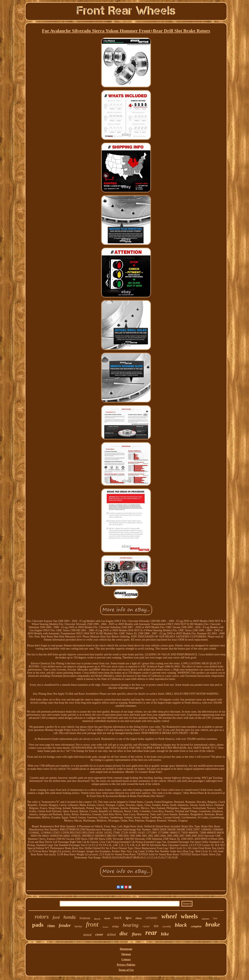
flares (137, 934)
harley (78, 926)
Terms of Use (126, 970)
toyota (107, 918)
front (92, 924)
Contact (126, 959)
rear (151, 933)
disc (124, 934)
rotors (42, 916)
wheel (169, 916)
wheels (189, 916)
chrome (105, 927)
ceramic (152, 918)
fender (65, 925)
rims (51, 926)
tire (156, 926)
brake (213, 924)
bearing (131, 925)
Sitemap (126, 954)
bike (165, 934)
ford (56, 917)
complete (196, 926)
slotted (87, 935)
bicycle (97, 919)
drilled (111, 935)
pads (38, 925)
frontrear (85, 918)
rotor (146, 927)
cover (99, 934)
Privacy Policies (126, 965)
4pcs (128, 918)
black (181, 925)
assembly (167, 927)
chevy (139, 918)
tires (215, 918)
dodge (116, 926)
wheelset (206, 919)
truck (118, 918)
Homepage (126, 949)
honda (70, 917)
